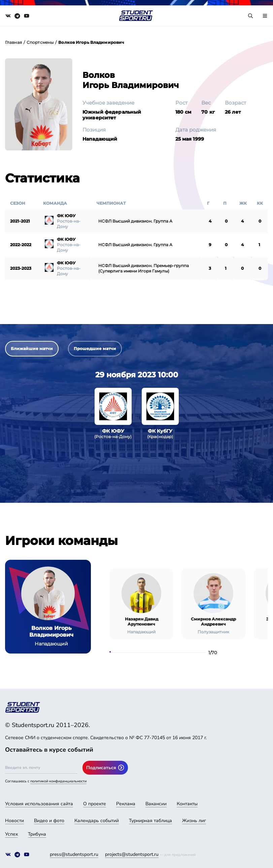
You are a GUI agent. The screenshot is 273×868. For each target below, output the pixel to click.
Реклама (126, 804)
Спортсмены (40, 42)
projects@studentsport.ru (132, 854)
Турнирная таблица (150, 821)
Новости (14, 821)
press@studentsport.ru (74, 854)
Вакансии (156, 804)
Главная (13, 42)
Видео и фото (49, 821)
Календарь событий (97, 821)
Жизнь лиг (194, 821)
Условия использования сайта (39, 804)
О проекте (95, 804)
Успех (11, 834)
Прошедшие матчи (95, 349)
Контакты (187, 804)
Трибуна (37, 834)
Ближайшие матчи (32, 349)
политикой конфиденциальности (58, 781)
